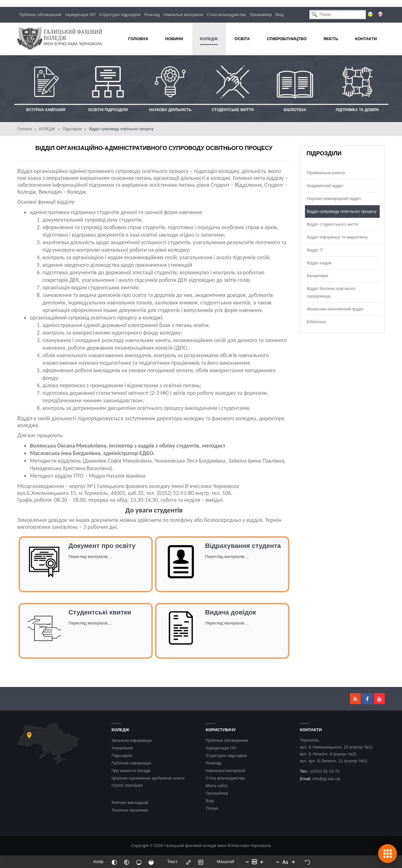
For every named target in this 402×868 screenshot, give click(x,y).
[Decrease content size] (247, 862)
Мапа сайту (217, 786)
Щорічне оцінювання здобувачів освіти (148, 778)
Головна (24, 129)
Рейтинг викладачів (130, 803)
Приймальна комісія (326, 173)
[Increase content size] (262, 862)
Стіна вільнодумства (226, 15)
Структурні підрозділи (120, 15)
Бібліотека (317, 322)
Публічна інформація (131, 763)
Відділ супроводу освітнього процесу (342, 211)
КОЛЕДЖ (47, 129)
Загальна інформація (132, 740)
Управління (122, 748)
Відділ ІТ (315, 250)
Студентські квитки (100, 612)
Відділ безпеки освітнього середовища (331, 292)
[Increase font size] (293, 862)
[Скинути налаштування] (307, 862)
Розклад (152, 15)
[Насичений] (151, 862)
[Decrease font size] (278, 862)
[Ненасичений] (139, 862)
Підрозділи (72, 129)
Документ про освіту (102, 546)
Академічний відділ (325, 186)
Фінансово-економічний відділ (335, 309)
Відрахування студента (243, 546)
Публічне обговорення (40, 15)
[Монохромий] (127, 862)
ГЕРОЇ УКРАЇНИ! (127, 786)
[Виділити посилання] (188, 862)
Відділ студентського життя (333, 224)
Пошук (212, 808)
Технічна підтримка (130, 810)
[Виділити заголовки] (201, 862)
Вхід (280, 15)
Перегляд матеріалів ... (90, 557)
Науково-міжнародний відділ (334, 198)
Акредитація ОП (80, 15)
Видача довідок (231, 612)
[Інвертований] (114, 862)
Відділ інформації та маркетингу (337, 237)
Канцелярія (318, 276)
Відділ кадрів (319, 263)
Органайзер (261, 15)
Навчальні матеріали (183, 15)
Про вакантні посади (131, 771)
